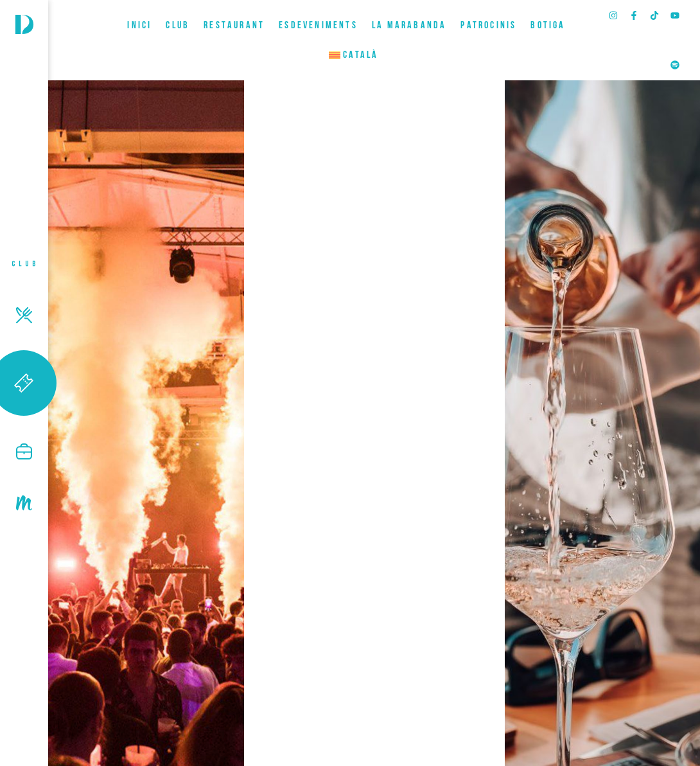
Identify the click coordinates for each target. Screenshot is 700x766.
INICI (139, 26)
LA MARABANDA (409, 26)
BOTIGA (548, 26)
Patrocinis (488, 26)
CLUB (178, 26)
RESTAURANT (234, 26)
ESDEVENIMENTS (318, 26)
